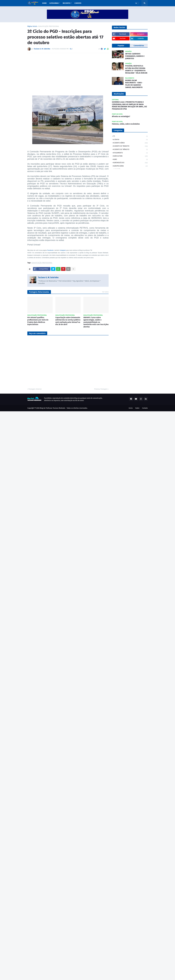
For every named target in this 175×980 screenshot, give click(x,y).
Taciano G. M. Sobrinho (48, 277)
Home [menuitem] (44, 3)
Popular (121, 46)
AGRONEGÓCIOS (130, 163)
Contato (145, 408)
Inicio (131, 408)
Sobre (137, 408)
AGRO (130, 160)
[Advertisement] (68, 71)
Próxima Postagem (101, 389)
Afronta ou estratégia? (121, 116)
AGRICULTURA (130, 156)
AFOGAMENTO (130, 153)
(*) (130, 136)
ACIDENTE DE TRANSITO (130, 146)
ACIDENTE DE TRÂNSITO (130, 150)
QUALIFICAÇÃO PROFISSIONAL (49, 26)
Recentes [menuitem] (67, 3)
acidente (130, 140)
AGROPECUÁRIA (130, 166)
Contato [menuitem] (78, 3)
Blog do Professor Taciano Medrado (52, 408)
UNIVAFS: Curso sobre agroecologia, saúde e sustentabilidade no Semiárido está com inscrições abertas (96, 322)
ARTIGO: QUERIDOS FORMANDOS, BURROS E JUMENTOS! (135, 56)
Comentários (139, 46)
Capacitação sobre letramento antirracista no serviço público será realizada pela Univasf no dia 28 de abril (68, 321)
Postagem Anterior (35, 389)
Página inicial (32, 26)
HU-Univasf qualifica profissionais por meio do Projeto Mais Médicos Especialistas (38, 321)
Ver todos (105, 292)
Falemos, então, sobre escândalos (126, 124)
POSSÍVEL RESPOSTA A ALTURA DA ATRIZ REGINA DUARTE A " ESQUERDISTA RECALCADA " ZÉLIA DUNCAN (136, 69)
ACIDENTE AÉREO (130, 143)
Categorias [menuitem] (54, 3)
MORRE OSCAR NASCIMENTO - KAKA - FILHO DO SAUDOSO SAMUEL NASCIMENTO (134, 84)
